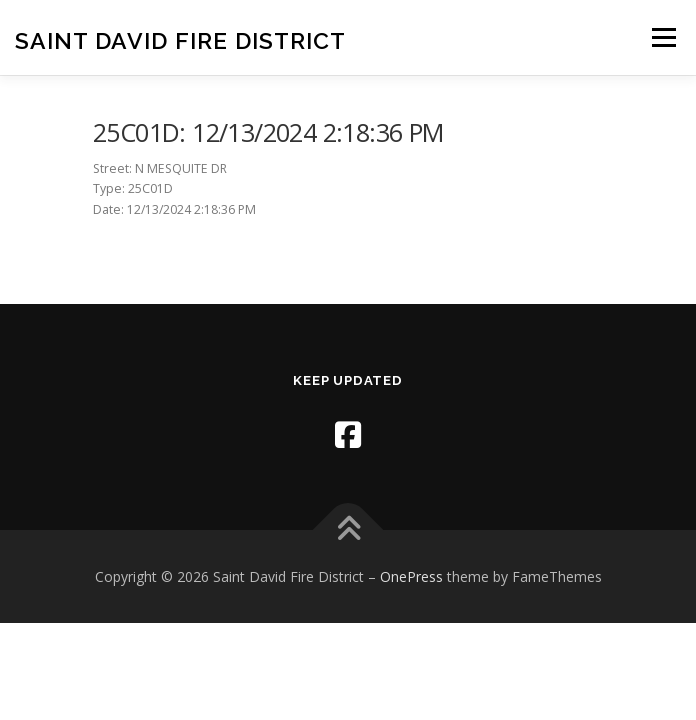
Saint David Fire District (180, 39)
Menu (662, 37)
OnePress (411, 576)
